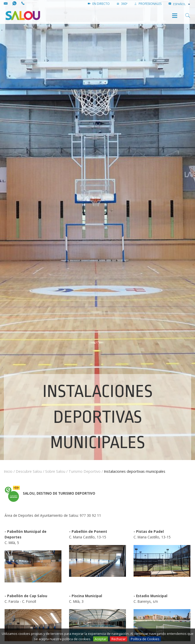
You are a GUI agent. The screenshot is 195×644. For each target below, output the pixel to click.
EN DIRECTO (99, 4)
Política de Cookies (145, 639)
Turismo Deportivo (85, 471)
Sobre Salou (55, 471)
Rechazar (119, 639)
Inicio (8, 471)
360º (122, 4)
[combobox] (182, 4)
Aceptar (101, 639)
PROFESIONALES (148, 4)
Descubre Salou (29, 471)
